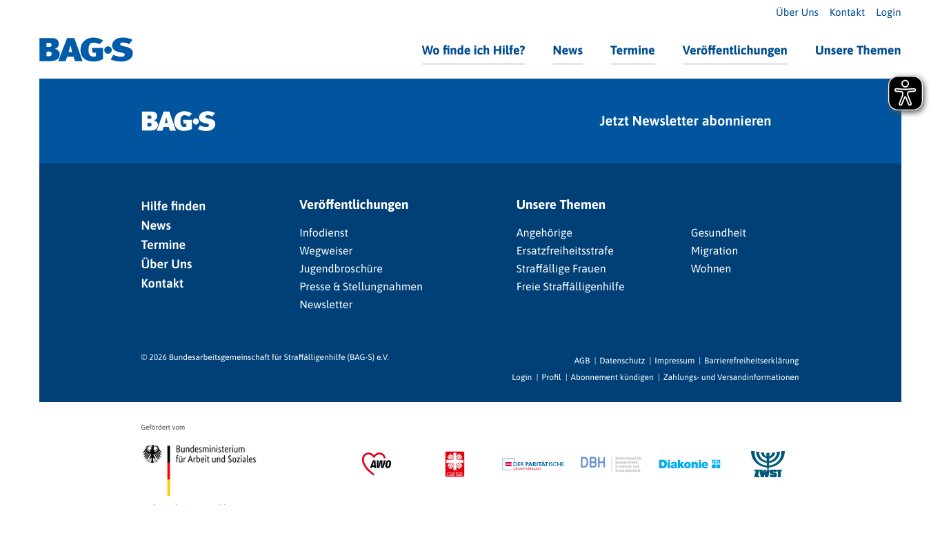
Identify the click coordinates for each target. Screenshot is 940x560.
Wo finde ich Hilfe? (474, 50)
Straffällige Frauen (561, 269)
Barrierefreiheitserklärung (751, 361)
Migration (714, 251)
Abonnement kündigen (612, 377)
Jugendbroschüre (341, 269)
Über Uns (797, 13)
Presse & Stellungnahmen (361, 287)
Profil (551, 377)
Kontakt (847, 13)
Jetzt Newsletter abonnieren (686, 121)
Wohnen (711, 269)
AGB (582, 361)
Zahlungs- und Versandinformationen (731, 377)
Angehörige (544, 233)
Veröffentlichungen (735, 50)
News (568, 50)
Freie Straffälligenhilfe (571, 287)
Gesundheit (719, 233)
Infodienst (324, 233)
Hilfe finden (174, 206)
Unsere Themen (858, 50)
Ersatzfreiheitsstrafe (565, 251)
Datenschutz (622, 361)
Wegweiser (326, 251)
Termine (633, 50)
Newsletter (326, 305)
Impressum (674, 361)
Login (888, 13)
